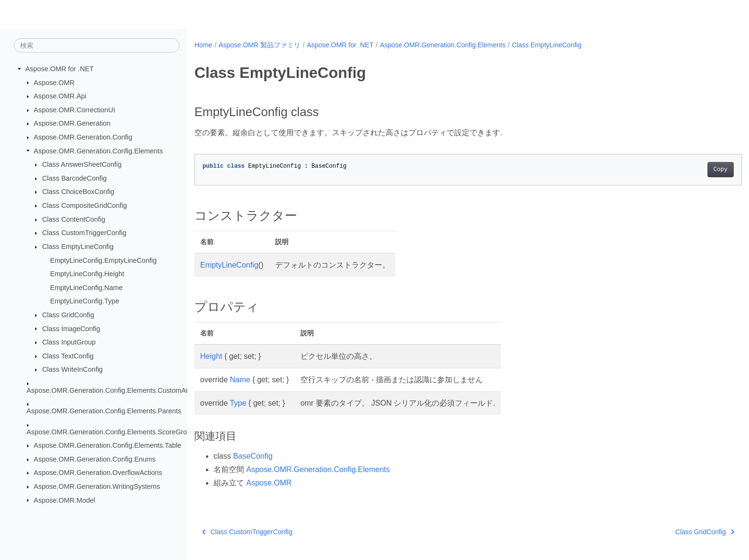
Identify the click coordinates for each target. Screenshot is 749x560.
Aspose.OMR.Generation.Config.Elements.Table (108, 445)
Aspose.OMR (54, 82)
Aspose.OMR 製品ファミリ (260, 45)
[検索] (97, 45)
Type (238, 403)
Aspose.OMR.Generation (72, 123)
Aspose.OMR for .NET (59, 69)
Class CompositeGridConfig (85, 205)
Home (203, 45)
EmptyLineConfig (229, 265)
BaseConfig (253, 456)
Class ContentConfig (74, 219)
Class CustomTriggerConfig (84, 233)
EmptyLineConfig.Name (86, 288)
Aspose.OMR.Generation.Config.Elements (98, 151)
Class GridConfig (68, 315)
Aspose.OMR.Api (60, 96)
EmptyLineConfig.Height (87, 274)
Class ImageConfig (71, 328)
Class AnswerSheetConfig (82, 164)
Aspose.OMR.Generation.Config (83, 137)
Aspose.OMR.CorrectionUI (75, 110)
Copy (683, 170)
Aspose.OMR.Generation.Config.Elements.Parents (104, 411)
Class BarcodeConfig (74, 178)
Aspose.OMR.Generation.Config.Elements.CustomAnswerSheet (125, 390)
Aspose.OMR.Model (65, 500)
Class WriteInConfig (72, 369)
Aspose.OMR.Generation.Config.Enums (95, 459)
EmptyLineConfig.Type (85, 301)
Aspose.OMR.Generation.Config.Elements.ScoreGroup (111, 431)
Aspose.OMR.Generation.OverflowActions (98, 473)
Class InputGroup (69, 342)
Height (211, 356)
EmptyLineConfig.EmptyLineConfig (103, 260)
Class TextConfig (68, 356)
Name (240, 380)
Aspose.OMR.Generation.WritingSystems (97, 486)
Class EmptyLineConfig (78, 247)
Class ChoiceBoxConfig (78, 192)
